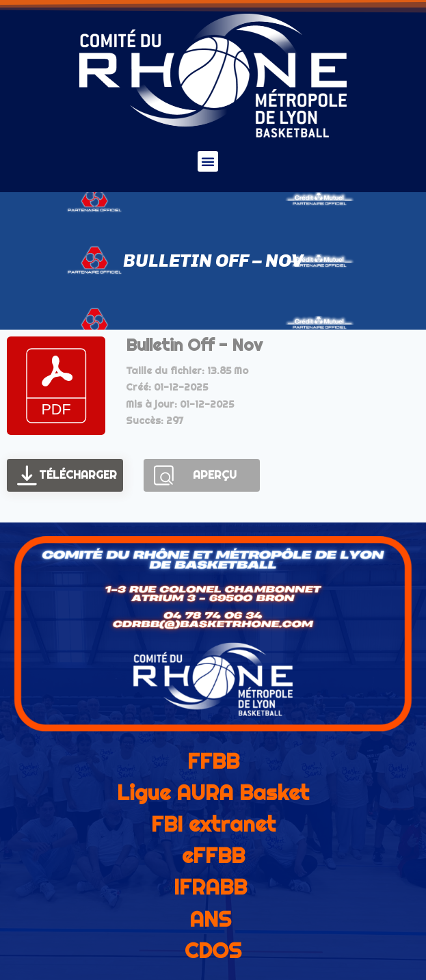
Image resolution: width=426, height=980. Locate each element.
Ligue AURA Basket (213, 793)
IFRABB (210, 887)
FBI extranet (213, 824)
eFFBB (213, 856)
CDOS (213, 951)
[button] (208, 161)
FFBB (213, 761)
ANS (210, 919)
